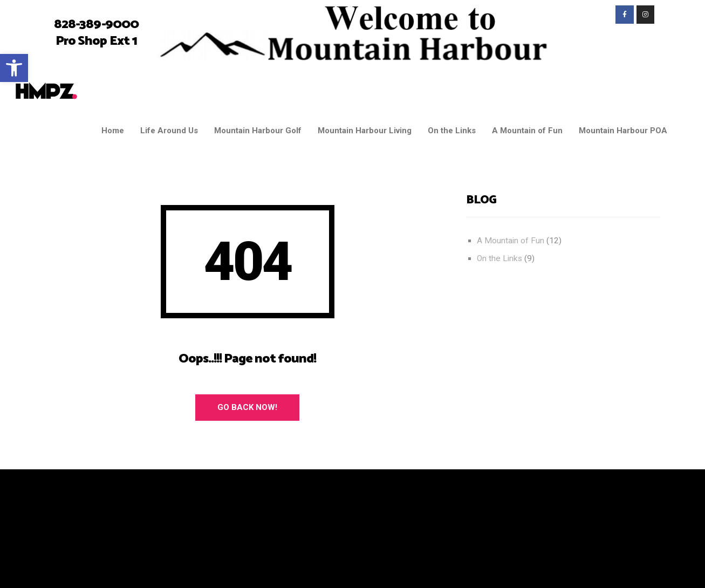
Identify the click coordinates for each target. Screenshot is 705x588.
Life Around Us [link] (169, 131)
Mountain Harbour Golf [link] (258, 131)
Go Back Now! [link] (247, 407)
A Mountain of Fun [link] (527, 131)
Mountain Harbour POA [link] (623, 131)
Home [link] (113, 131)
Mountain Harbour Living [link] (365, 131)
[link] (14, 68)
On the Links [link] (452, 131)
